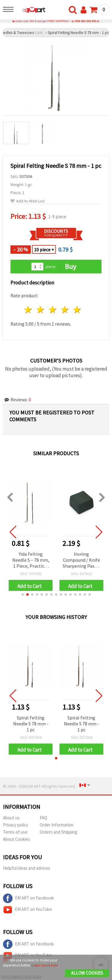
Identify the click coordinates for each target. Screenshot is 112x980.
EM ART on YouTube (27, 910)
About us (11, 818)
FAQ (43, 818)
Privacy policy (16, 825)
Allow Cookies (87, 973)
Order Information (57, 825)
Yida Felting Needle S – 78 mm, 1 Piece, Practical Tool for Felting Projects (31, 560)
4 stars (65, 310)
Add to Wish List (27, 201)
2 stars (41, 310)
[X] (5, 960)
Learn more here (45, 965)
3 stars (53, 310)
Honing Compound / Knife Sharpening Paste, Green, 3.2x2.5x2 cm (81, 560)
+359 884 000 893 (85, 21)
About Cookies (17, 839)
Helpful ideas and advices (27, 868)
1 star (29, 310)
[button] (23, 594)
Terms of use (15, 832)
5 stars (77, 310)
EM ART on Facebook (28, 898)
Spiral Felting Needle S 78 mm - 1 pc (31, 724)
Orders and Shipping (59, 832)
